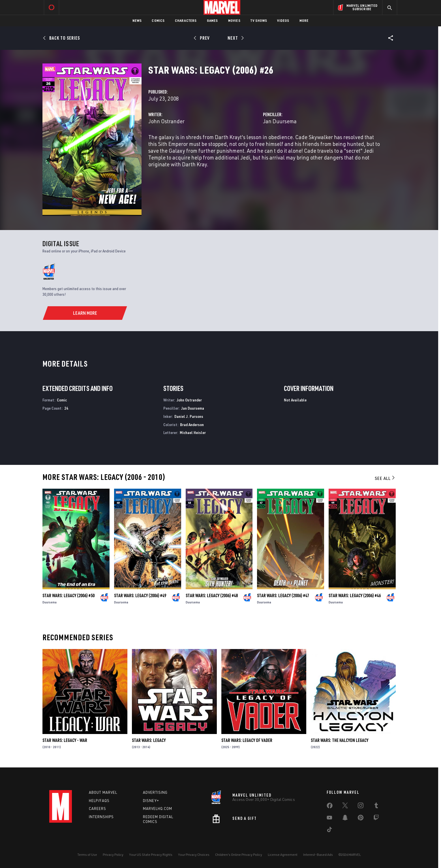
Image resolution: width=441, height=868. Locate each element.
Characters (186, 21)
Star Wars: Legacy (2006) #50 (68, 595)
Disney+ (151, 801)
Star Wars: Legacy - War (65, 740)
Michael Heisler (193, 432)
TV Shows (259, 21)
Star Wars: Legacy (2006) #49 (140, 595)
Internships (101, 817)
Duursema (50, 602)
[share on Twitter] (345, 807)
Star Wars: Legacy (149, 740)
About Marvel (103, 792)
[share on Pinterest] (361, 819)
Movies (234, 21)
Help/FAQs (99, 801)
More (304, 21)
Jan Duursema (280, 121)
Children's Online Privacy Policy (239, 855)
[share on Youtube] (329, 819)
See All (385, 478)
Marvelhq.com (158, 809)
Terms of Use (87, 855)
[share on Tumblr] (376, 807)
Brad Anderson (192, 425)
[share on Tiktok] (329, 831)
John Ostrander (166, 121)
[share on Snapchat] (345, 819)
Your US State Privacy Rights (151, 855)
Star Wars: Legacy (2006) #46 (355, 595)
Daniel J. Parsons (189, 416)
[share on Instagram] (361, 807)
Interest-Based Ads (318, 855)
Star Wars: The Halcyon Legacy (340, 740)
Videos (283, 21)
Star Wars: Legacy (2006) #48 (212, 595)
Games (212, 21)
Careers (98, 809)
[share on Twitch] (376, 819)
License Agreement (283, 855)
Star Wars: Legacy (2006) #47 (283, 595)
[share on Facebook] (330, 807)
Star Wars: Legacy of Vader (247, 740)
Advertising (155, 792)
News (137, 21)
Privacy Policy (113, 855)
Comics (158, 21)
